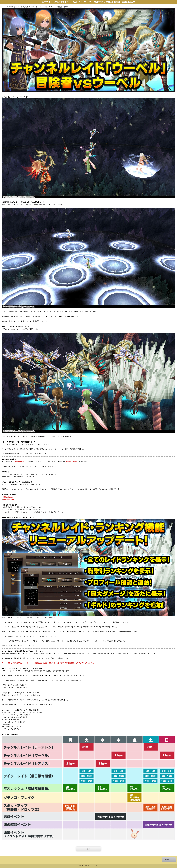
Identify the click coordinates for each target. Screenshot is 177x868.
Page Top (169, 860)
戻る (88, 849)
